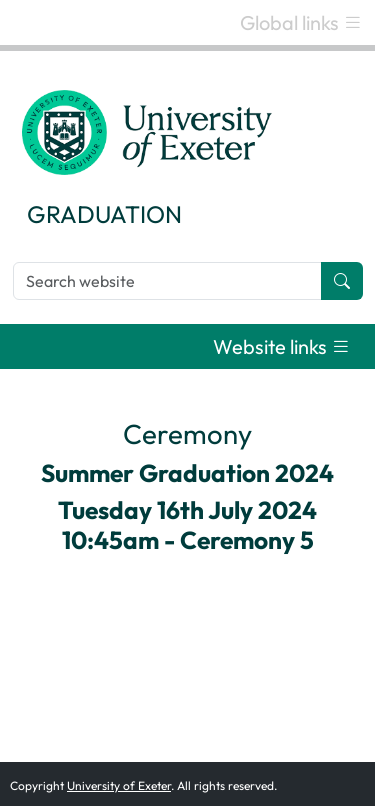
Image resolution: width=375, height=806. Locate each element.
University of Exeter (119, 785)
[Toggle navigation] (301, 22)
